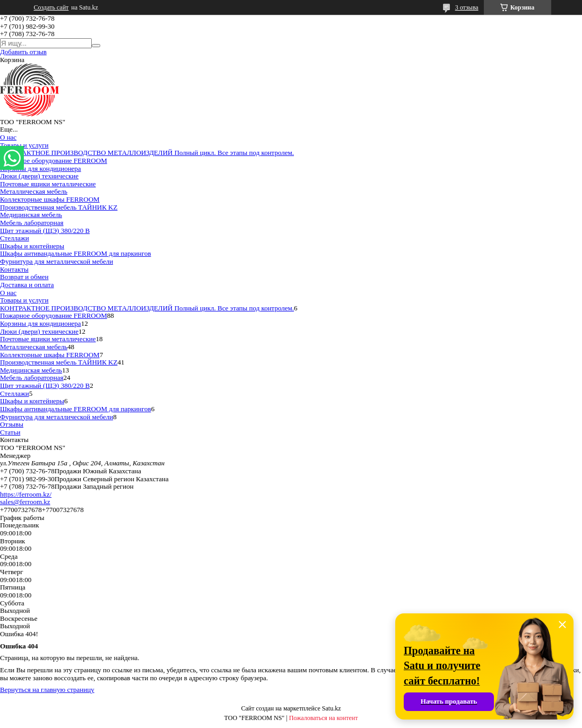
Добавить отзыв (23, 52)
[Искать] (96, 46)
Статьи (10, 432)
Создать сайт (51, 7)
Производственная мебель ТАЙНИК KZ (59, 207)
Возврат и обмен (24, 277)
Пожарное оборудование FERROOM (54, 161)
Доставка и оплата (27, 285)
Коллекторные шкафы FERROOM (50, 199)
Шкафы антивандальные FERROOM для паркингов (76, 253)
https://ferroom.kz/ (26, 494)
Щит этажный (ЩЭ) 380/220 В (45, 231)
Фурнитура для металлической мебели (57, 261)
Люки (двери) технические (39, 176)
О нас (8, 137)
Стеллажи (15, 238)
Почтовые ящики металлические (48, 184)
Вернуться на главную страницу (47, 690)
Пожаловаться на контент (324, 718)
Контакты (14, 269)
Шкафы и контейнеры (32, 246)
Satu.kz (332, 708)
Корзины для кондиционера (41, 168)
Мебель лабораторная (32, 223)
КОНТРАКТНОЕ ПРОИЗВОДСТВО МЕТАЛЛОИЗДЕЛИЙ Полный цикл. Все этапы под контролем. (147, 153)
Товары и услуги (24, 145)
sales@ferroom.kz (25, 502)
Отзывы (12, 424)
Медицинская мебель (31, 215)
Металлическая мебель (34, 191)
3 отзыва (467, 7)
